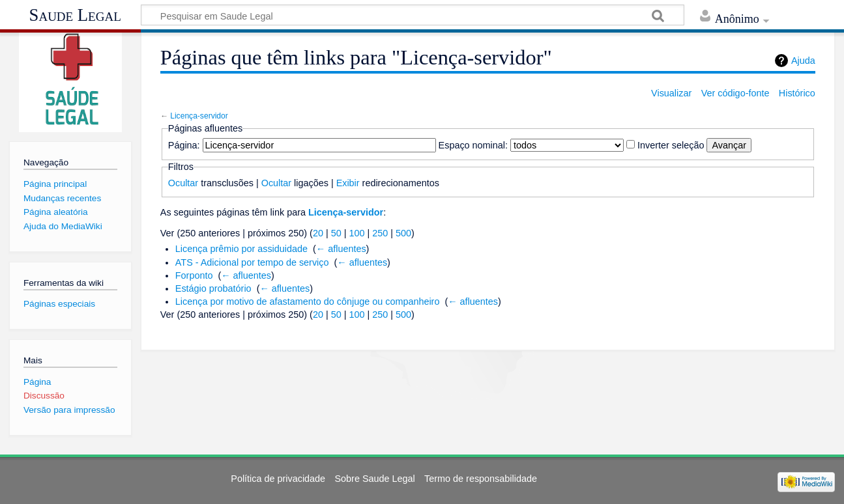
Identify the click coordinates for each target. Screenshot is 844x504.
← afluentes (341, 249)
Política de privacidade (278, 479)
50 (336, 233)
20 (318, 233)
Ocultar (183, 183)
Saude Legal (75, 15)
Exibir (348, 183)
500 (403, 233)
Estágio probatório (213, 288)
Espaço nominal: (473, 145)
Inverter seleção (671, 145)
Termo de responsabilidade (481, 479)
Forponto (194, 275)
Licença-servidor (199, 116)
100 (357, 233)
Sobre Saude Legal (374, 479)
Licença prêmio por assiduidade (241, 249)
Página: (184, 145)
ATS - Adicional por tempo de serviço (252, 262)
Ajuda (803, 61)
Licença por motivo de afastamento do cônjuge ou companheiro (308, 301)
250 (380, 233)
